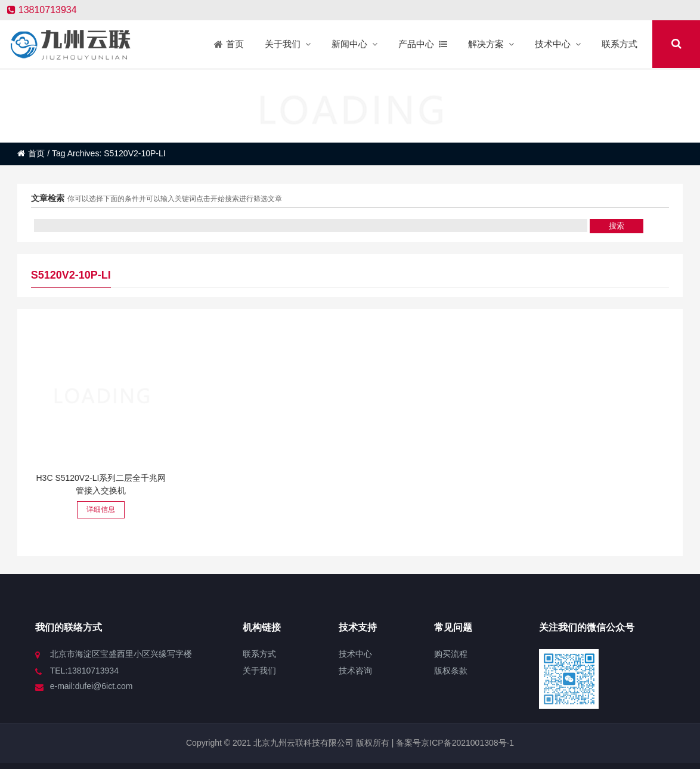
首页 (31, 153)
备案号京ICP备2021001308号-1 (454, 743)
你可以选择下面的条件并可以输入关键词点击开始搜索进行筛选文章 (175, 199)
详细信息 (101, 509)
